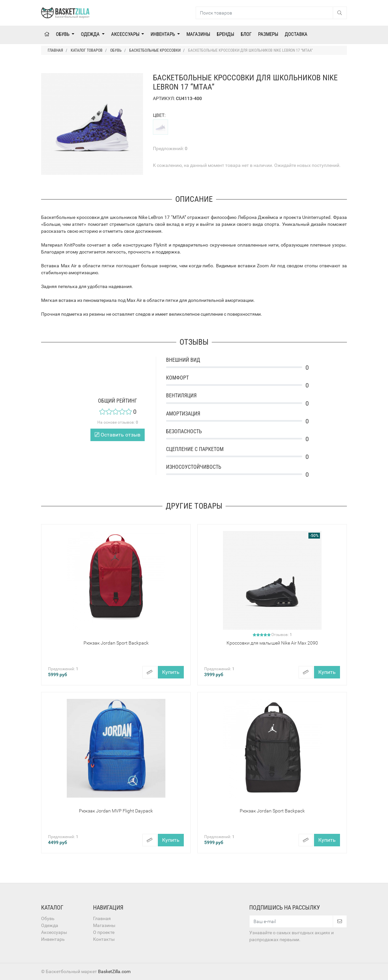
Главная (102, 918)
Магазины (198, 34)
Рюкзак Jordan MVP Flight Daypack (116, 811)
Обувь (63, 34)
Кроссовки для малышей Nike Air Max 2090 (272, 643)
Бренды (225, 34)
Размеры (268, 34)
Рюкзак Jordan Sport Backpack (116, 643)
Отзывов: (282, 635)
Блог (246, 34)
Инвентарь (163, 34)
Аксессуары (126, 34)
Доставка (296, 34)
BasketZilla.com (114, 971)
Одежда (91, 34)
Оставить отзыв (118, 435)
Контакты (104, 939)
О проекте (104, 932)
